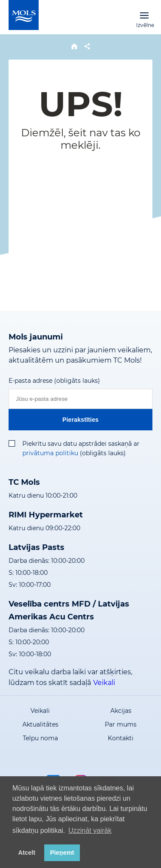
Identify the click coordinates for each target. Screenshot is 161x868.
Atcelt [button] (27, 853)
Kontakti (121, 738)
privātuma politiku (50, 453)
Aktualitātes (40, 724)
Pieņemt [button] (62, 853)
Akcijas (121, 711)
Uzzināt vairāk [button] (90, 830)
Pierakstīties (80, 420)
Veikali (104, 683)
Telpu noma (40, 738)
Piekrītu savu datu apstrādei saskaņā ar (81, 444)
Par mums (121, 724)
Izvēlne (144, 15)
